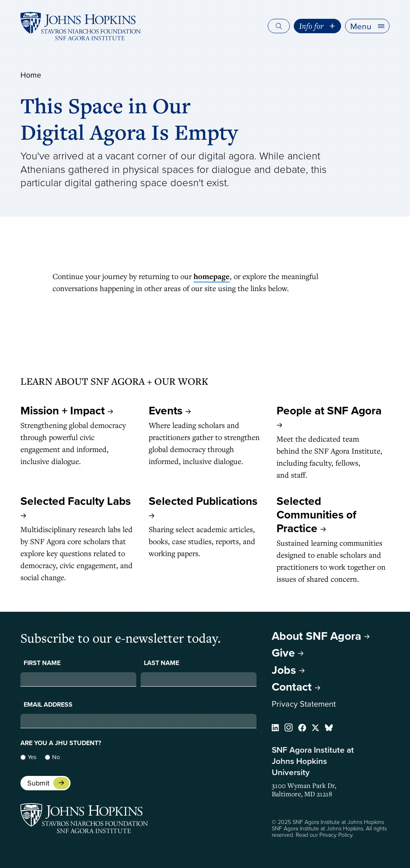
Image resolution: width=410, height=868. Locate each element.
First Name (42, 663)
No (56, 757)
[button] (367, 26)
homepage (212, 276)
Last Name (162, 663)
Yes (32, 757)
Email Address (48, 705)
